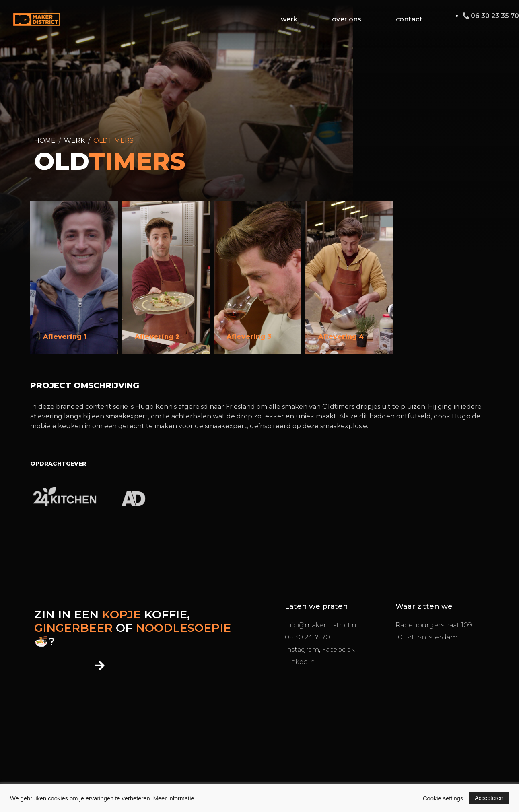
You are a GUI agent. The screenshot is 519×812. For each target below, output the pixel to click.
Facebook (339, 650)
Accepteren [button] (489, 798)
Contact (409, 19)
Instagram (302, 650)
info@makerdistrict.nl (321, 625)
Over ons (347, 19)
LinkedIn (300, 662)
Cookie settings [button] (443, 798)
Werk (289, 19)
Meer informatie (174, 798)
